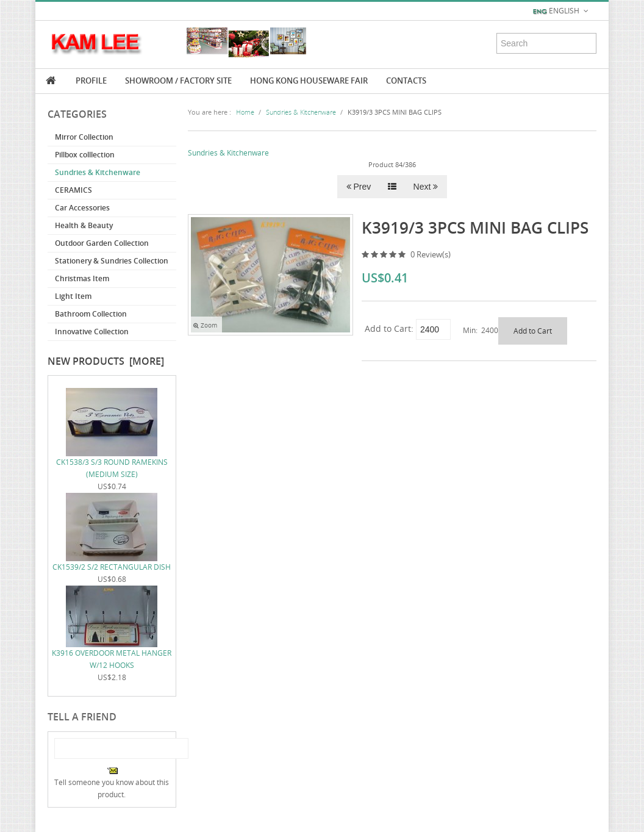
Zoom (205, 325)
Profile (91, 81)
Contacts (406, 81)
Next (426, 187)
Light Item (73, 296)
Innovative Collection (92, 332)
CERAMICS (73, 190)
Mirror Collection (84, 137)
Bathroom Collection (91, 314)
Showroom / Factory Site (178, 81)
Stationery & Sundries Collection (112, 261)
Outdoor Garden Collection (102, 243)
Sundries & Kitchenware (98, 172)
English (561, 11)
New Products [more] (106, 361)
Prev (359, 187)
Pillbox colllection (85, 155)
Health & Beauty (84, 225)
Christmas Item (82, 278)
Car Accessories (82, 208)
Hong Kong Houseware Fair (309, 81)
